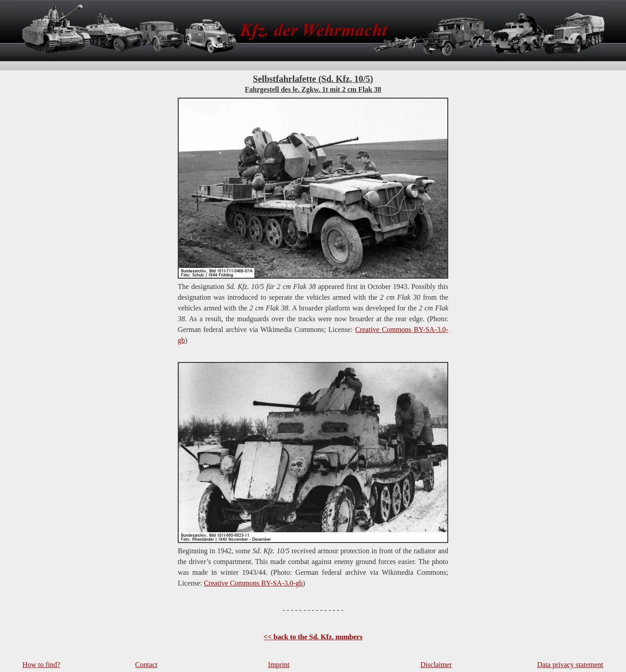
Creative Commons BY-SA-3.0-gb (253, 583)
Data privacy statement (570, 665)
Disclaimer (436, 665)
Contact (146, 665)
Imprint (279, 665)
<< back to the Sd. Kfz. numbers (313, 637)
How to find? (41, 665)
